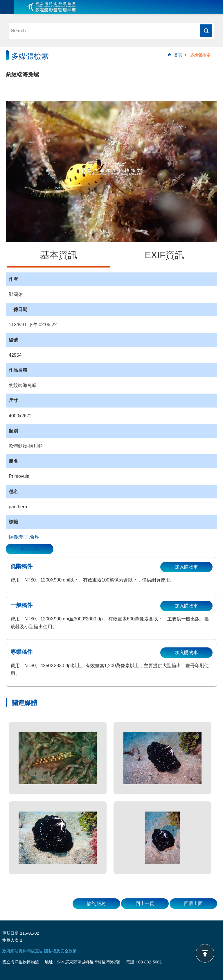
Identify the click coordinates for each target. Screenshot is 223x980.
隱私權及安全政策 (60, 951)
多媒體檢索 (200, 55)
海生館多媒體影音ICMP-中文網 (52, 7)
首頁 (178, 55)
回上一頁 (145, 903)
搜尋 (206, 31)
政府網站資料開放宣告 (23, 951)
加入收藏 (30, 549)
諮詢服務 (96, 903)
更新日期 (10, 933)
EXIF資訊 (164, 255)
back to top (205, 953)
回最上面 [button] (193, 903)
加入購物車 (186, 567)
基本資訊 (59, 255)
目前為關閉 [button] (7, 7)
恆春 (13, 537)
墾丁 (24, 537)
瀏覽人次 (10, 940)
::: (8, 50)
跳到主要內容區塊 (3, 3)
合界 (35, 537)
